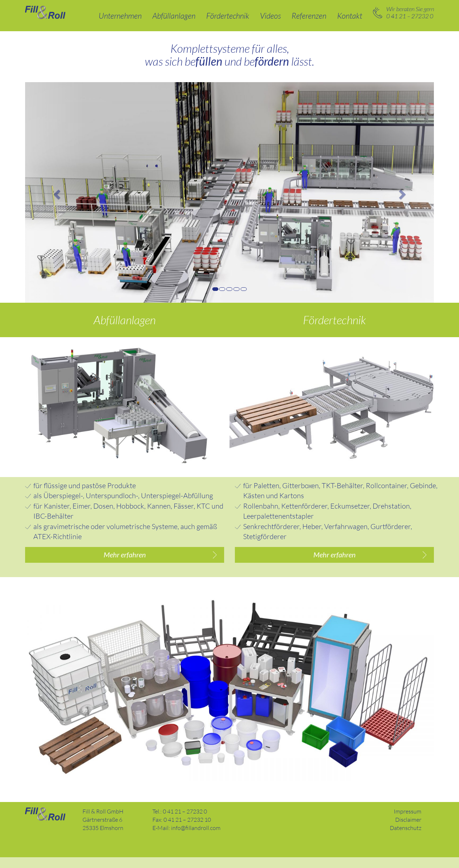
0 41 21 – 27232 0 (403, 13)
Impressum (408, 822)
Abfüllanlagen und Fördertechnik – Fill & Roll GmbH (45, 12)
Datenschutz (406, 839)
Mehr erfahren (125, 556)
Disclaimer (408, 831)
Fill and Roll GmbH (45, 825)
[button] (56, 192)
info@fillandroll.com (196, 839)
